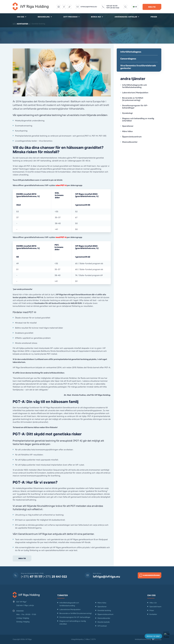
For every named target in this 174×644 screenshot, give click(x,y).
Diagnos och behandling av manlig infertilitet (138, 120)
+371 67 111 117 (112, 6)
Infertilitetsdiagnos (131, 52)
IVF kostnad (102, 626)
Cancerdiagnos (128, 59)
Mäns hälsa (127, 131)
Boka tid (152, 7)
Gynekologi (127, 113)
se (135, 7)
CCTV (94, 639)
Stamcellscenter (130, 142)
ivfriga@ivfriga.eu (89, 7)
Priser (154, 17)
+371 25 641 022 (113, 8)
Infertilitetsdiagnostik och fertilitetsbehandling (134, 86)
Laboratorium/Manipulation (135, 93)
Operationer (128, 126)
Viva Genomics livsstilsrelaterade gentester (138, 67)
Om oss (22, 17)
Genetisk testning (104, 610)
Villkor (88, 639)
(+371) (32, 577)
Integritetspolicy (77, 639)
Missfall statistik (104, 622)
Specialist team (155, 607)
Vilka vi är (153, 603)
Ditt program (71, 17)
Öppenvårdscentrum (132, 137)
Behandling (45, 17)
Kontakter (22, 24)
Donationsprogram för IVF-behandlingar (135, 107)
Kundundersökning (150, 575)
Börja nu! (97, 17)
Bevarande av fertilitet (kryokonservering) (133, 99)
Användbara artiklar (127, 17)
